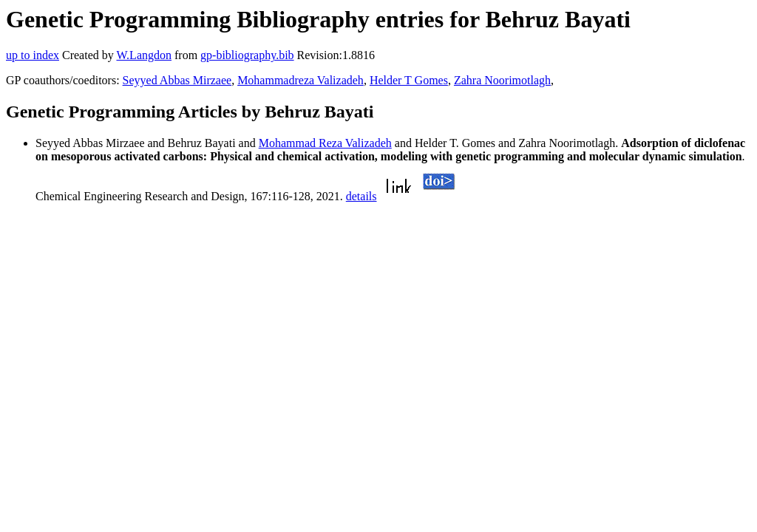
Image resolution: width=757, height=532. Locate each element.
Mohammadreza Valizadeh (301, 80)
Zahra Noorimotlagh (502, 80)
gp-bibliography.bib (247, 55)
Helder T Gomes (409, 80)
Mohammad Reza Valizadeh (325, 143)
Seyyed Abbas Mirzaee (177, 80)
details (361, 196)
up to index (33, 55)
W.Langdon (144, 55)
